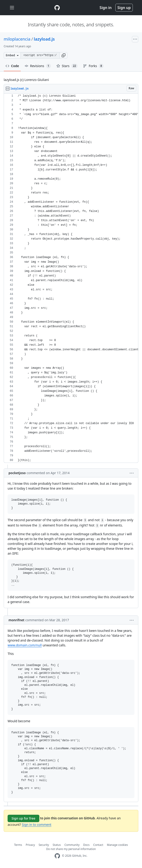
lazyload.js (44, 39)
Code (12, 66)
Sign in (106, 8)
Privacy (30, 845)
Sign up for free (23, 818)
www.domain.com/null (25, 645)
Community (72, 845)
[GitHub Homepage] (57, 856)
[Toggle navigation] (12, 8)
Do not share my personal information (71, 849)
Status (57, 845)
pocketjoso (17, 473)
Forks (93, 66)
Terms (18, 845)
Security (44, 845)
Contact (98, 845)
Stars (67, 66)
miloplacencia (17, 39)
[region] (71, 278)
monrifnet (16, 620)
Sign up (124, 8)
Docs (87, 845)
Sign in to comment (37, 825)
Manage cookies (117, 845)
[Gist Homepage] (57, 8)
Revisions (38, 66)
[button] (64, 55)
